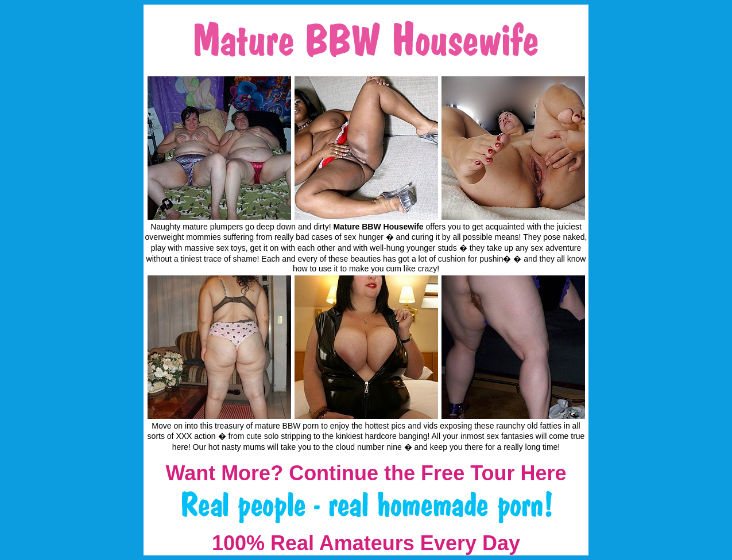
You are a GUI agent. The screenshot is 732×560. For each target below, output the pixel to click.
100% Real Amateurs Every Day (366, 543)
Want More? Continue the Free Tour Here (366, 473)
